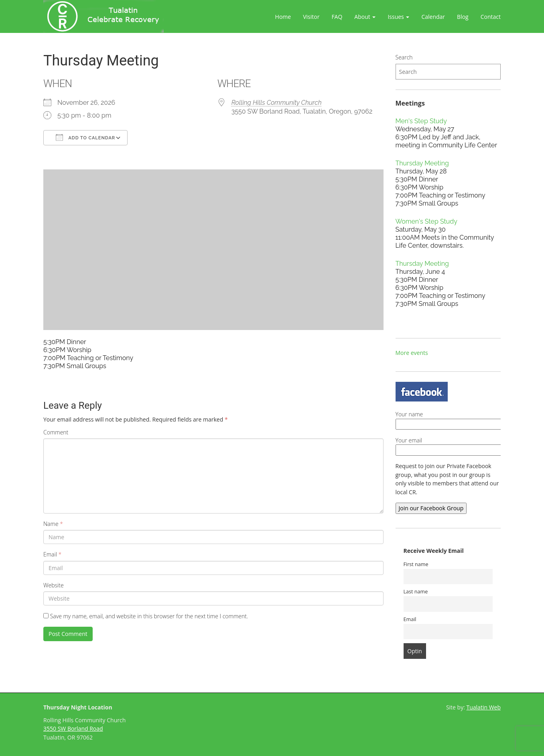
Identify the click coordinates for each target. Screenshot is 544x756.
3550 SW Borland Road (73, 728)
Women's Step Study (426, 221)
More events (412, 353)
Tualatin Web (484, 707)
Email (52, 554)
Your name (465, 419)
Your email (465, 445)
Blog (463, 17)
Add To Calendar (85, 137)
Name (53, 524)
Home (283, 17)
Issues (398, 17)
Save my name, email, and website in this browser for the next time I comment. (149, 616)
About (365, 17)
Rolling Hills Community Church (277, 103)
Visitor (311, 17)
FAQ (337, 17)
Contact (491, 17)
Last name (416, 592)
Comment (56, 432)
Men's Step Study (421, 121)
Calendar (433, 17)
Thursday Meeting (422, 163)
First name (416, 564)
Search (404, 57)
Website (54, 585)
